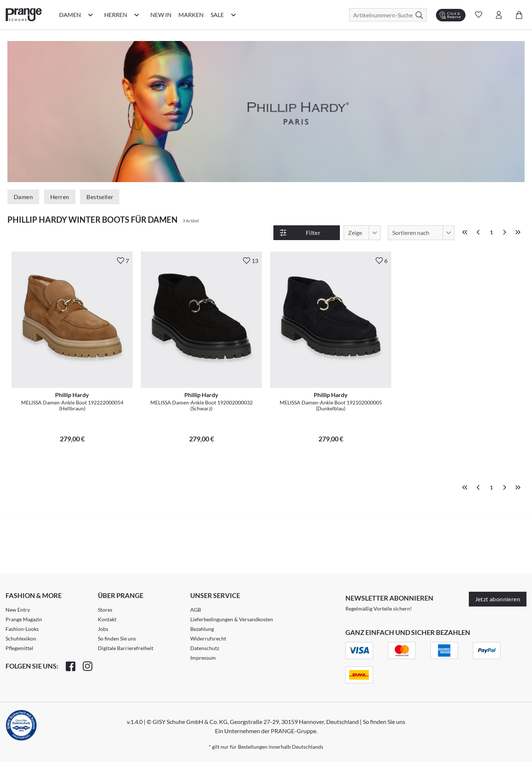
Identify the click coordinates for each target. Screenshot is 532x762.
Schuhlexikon (21, 638)
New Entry (18, 610)
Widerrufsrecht (208, 638)
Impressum (203, 658)
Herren (60, 197)
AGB (196, 610)
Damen (23, 197)
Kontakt (107, 619)
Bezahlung (202, 629)
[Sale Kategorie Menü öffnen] (233, 15)
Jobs (103, 629)
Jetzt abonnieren (498, 599)
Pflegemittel (19, 648)
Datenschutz (205, 648)
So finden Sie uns (117, 638)
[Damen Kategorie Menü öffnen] (91, 15)
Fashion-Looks (22, 629)
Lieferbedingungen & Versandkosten (232, 619)
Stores (105, 610)
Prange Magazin (24, 619)
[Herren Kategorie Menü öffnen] (137, 15)
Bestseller (100, 197)
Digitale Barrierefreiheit (126, 648)
